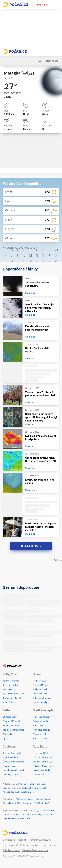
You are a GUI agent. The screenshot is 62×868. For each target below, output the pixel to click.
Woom (47, 799)
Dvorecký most (27, 792)
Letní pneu (25, 815)
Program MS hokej (41, 685)
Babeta (40, 799)
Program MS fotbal (11, 721)
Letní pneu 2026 (40, 753)
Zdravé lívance (39, 726)
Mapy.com (23, 784)
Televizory (48, 815)
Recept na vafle (40, 734)
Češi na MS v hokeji (42, 694)
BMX (47, 803)
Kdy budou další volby (13, 698)
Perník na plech (40, 739)
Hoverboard (28, 803)
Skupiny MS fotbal (11, 726)
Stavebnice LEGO (47, 811)
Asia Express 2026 (11, 792)
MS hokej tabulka (41, 689)
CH (56, 250)
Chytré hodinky (10, 819)
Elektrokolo (21, 799)
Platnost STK (39, 775)
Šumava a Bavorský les (13, 762)
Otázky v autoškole (41, 770)
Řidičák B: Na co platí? (43, 766)
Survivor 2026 (40, 788)
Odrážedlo (39, 803)
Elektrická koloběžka (12, 803)
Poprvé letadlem (10, 757)
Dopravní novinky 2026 (43, 762)
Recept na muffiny (41, 721)
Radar (52, 845)
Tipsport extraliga (41, 702)
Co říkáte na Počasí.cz (14, 840)
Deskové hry (37, 815)
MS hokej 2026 (40, 681)
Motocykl (31, 799)
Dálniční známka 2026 (43, 757)
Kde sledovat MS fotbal (13, 730)
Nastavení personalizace (35, 850)
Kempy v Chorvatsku (12, 753)
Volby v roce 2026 (11, 681)
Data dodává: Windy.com (33, 845)
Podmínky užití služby (39, 840)
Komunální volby (10, 685)
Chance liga (8, 734)
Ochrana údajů (10, 845)
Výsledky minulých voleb (14, 694)
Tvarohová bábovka (42, 730)
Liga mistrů (8, 739)
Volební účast (9, 702)
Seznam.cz (43, 5)
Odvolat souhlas (11, 850)
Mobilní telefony (31, 811)
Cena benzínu (9, 788)
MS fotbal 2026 (10, 717)
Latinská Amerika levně (13, 770)
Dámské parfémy (10, 815)
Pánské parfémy (25, 819)
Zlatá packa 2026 (25, 788)
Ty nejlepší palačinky (42, 717)
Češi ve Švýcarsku (11, 766)
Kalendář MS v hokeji (42, 698)
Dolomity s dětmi (10, 775)
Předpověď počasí (37, 784)
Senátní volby (9, 689)
